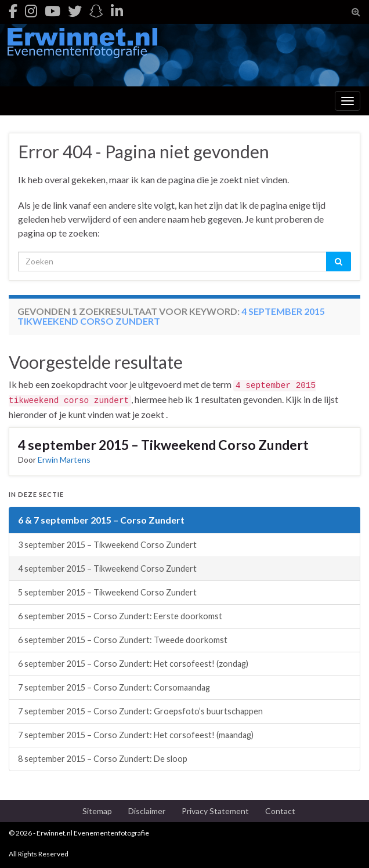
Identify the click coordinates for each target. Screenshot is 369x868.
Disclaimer (147, 811)
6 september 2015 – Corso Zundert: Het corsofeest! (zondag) (133, 664)
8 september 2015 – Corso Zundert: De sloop (103, 759)
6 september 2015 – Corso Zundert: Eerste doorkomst (120, 616)
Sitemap (97, 811)
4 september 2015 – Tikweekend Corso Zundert (163, 445)
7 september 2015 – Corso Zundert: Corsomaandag (114, 687)
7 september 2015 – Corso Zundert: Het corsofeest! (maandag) (136, 735)
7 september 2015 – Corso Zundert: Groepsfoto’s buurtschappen (140, 711)
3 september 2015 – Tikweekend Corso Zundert (107, 545)
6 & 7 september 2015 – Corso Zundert (101, 520)
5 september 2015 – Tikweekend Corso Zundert (107, 592)
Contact (280, 811)
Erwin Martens (64, 460)
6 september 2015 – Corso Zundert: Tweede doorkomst (123, 640)
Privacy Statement (215, 811)
